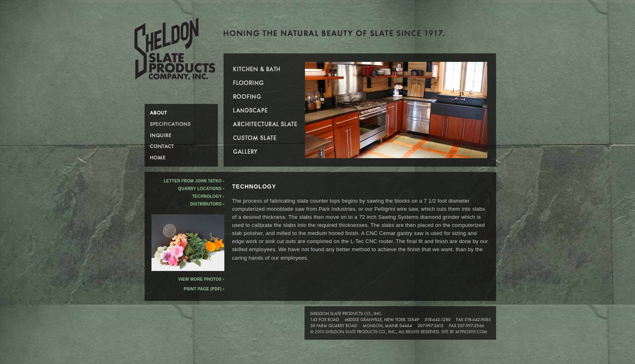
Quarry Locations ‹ (201, 189)
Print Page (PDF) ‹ (204, 289)
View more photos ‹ (188, 277)
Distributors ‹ (207, 204)
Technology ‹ (208, 196)
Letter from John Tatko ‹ (194, 181)
